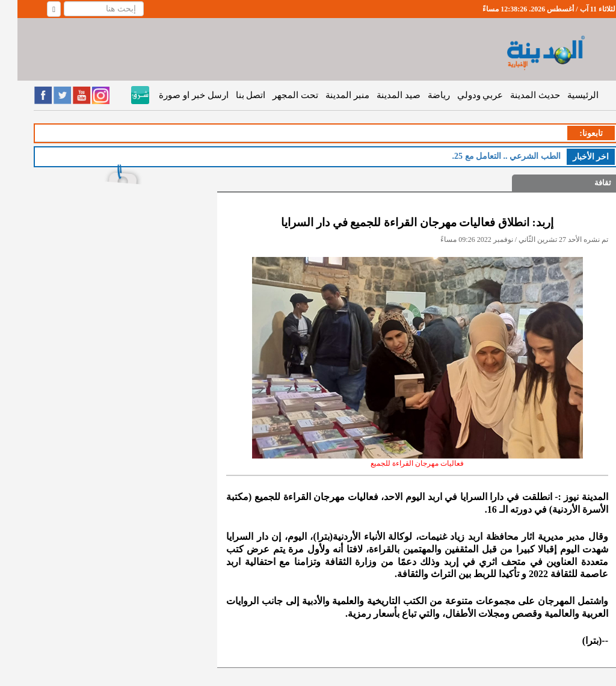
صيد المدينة (381, 95)
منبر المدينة (330, 95)
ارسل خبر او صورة (176, 95)
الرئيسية (565, 95)
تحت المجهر (278, 95)
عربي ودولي (463, 95)
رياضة (421, 95)
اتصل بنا (233, 95)
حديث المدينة (518, 95)
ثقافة (585, 183)
